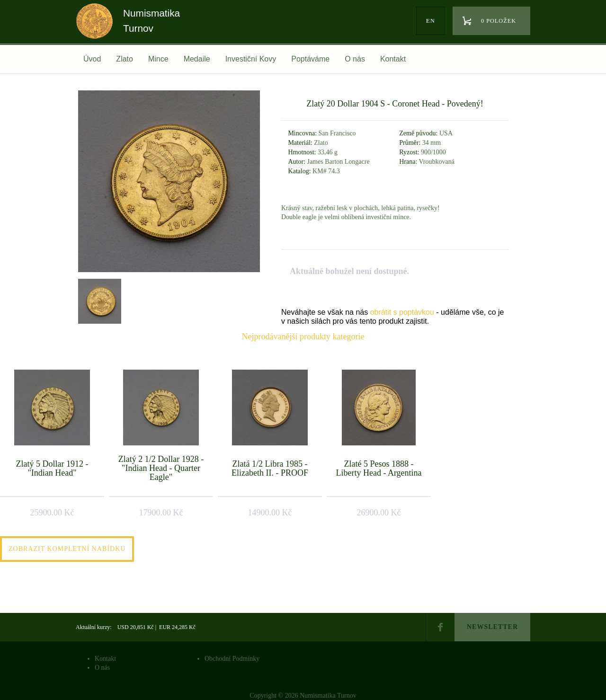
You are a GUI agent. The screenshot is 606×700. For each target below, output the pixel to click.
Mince (158, 59)
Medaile (197, 59)
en (431, 21)
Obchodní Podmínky (232, 659)
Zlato (125, 59)
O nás (355, 59)
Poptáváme (310, 59)
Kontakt (393, 59)
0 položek (499, 21)
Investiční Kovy (251, 59)
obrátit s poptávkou (402, 312)
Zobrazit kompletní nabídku (67, 549)
